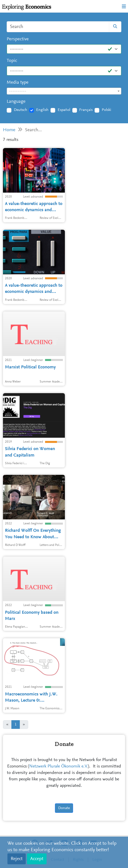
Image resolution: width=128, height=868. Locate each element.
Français (86, 110)
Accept (37, 859)
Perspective (18, 39)
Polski (106, 110)
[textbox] (64, 91)
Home (9, 130)
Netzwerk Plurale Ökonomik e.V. (59, 766)
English (42, 110)
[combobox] (64, 91)
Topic (12, 61)
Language (16, 102)
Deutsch (21, 110)
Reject (17, 859)
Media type (18, 83)
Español (64, 110)
